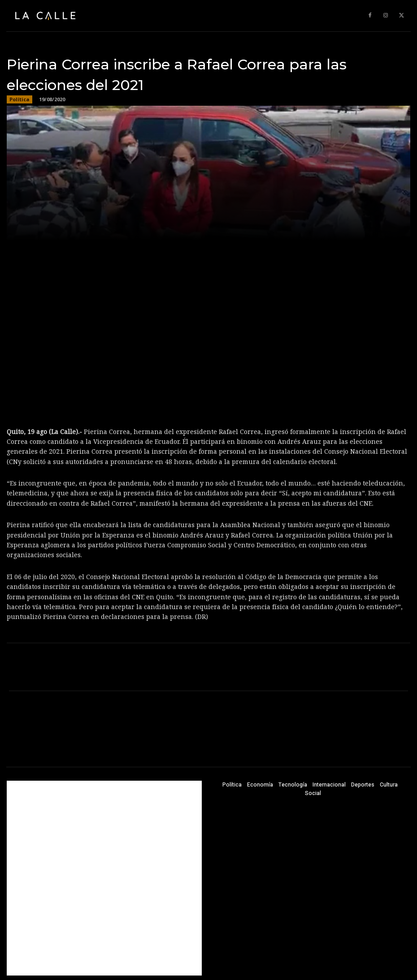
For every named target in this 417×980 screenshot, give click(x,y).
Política (20, 99)
